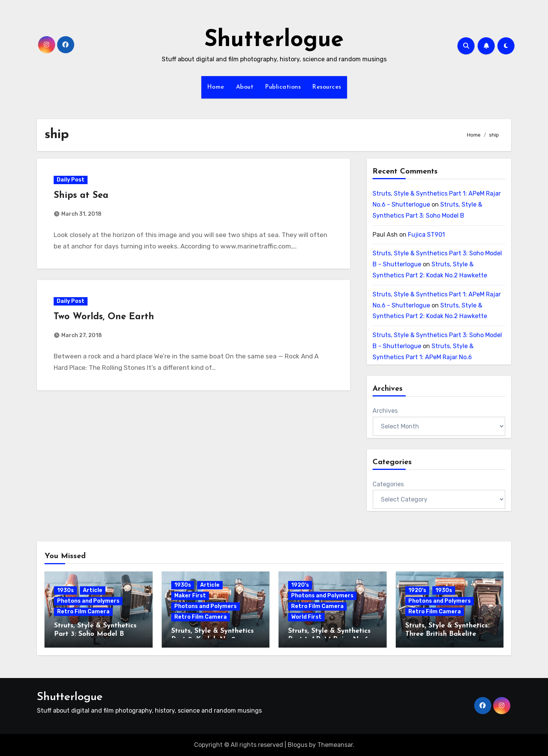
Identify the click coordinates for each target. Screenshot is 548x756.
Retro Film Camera (83, 612)
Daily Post (71, 180)
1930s (65, 590)
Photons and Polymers (88, 601)
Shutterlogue (274, 40)
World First (306, 617)
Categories (388, 484)
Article (93, 590)
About (245, 87)
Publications (283, 87)
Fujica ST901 (426, 235)
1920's (300, 585)
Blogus (298, 745)
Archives (385, 411)
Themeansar (335, 745)
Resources (327, 87)
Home (216, 87)
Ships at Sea (81, 196)
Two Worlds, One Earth (104, 318)
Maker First (190, 596)
